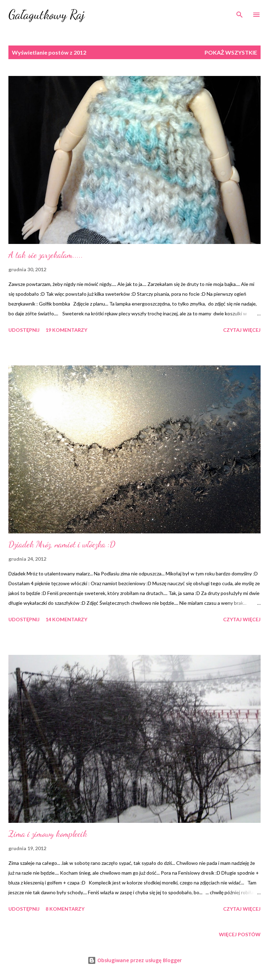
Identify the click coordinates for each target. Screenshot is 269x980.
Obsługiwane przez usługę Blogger (135, 960)
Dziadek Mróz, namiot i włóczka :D (62, 544)
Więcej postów (240, 934)
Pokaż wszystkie (231, 52)
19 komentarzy (66, 330)
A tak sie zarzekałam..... (46, 255)
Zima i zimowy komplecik (48, 834)
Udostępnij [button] (24, 330)
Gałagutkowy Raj (47, 15)
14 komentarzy (66, 619)
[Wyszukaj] (240, 13)
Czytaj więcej (242, 330)
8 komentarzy (65, 909)
